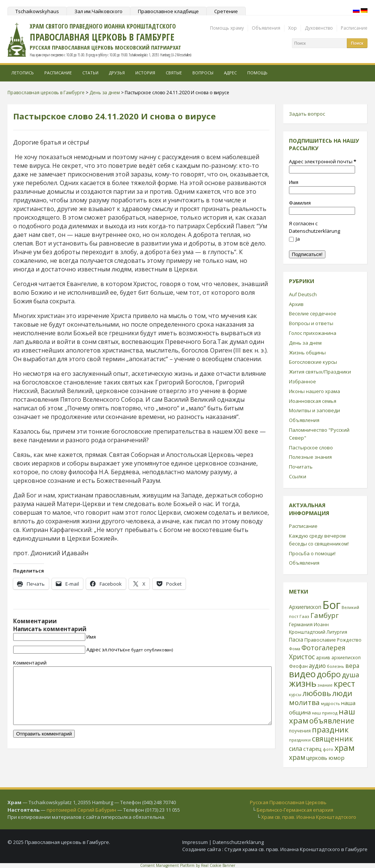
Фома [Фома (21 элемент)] (295, 649)
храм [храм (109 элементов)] (345, 748)
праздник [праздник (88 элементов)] (330, 729)
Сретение (226, 11)
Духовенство (319, 28)
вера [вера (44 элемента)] (352, 666)
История (145, 73)
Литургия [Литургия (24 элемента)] (337, 632)
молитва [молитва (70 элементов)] (304, 702)
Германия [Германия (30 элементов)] (301, 624)
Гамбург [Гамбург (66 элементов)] (324, 615)
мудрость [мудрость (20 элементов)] (330, 704)
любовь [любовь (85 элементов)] (317, 693)
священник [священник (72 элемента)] (332, 739)
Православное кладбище (168, 11)
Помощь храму (227, 28)
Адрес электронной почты (323, 161)
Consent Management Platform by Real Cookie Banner (188, 865)
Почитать (301, 467)
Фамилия (300, 203)
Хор (293, 28)
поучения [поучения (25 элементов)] (300, 731)
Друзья (117, 73)
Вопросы (203, 73)
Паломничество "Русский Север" (319, 434)
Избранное (302, 381)
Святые (174, 73)
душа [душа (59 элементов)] (351, 675)
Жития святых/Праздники (320, 372)
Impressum (195, 842)
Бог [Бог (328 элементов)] (331, 605)
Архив (296, 304)
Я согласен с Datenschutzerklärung (315, 227)
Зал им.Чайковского (98, 11)
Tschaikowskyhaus (37, 11)
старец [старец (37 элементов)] (312, 749)
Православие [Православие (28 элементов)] (320, 640)
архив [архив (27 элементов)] (323, 657)
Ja (294, 239)
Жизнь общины (307, 353)
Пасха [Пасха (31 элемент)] (296, 640)
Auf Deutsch (303, 294)
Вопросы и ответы (311, 323)
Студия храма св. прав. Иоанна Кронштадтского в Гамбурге (296, 849)
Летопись (23, 73)
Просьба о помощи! (312, 553)
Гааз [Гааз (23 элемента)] (304, 616)
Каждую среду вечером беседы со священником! (319, 540)
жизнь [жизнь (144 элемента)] (303, 683)
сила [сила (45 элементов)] (296, 749)
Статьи (90, 73)
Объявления (266, 28)
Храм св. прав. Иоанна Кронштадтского (309, 817)
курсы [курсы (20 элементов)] (295, 695)
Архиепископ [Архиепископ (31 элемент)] (305, 607)
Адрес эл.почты (130, 649)
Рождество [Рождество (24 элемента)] (349, 640)
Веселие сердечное (313, 313)
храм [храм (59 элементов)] (297, 757)
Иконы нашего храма (315, 391)
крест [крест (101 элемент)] (344, 683)
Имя (91, 637)
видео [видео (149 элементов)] (302, 674)
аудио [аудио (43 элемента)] (317, 666)
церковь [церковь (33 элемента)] (317, 758)
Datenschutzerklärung (238, 842)
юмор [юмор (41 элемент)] (336, 758)
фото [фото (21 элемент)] (328, 749)
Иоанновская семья (313, 401)
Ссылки (298, 476)
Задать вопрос (307, 114)
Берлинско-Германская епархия (295, 810)
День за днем (305, 343)
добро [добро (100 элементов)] (329, 674)
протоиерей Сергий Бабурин (81, 810)
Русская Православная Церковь (288, 802)
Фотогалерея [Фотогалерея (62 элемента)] (323, 648)
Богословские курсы (313, 362)
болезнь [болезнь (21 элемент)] (336, 666)
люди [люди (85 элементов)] (342, 693)
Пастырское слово (311, 448)
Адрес (230, 73)
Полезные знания (310, 457)
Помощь (257, 73)
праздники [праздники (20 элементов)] (300, 740)
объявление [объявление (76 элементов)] (332, 721)
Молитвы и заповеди (315, 410)
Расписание (354, 28)
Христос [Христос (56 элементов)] (302, 657)
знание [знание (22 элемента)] (325, 685)
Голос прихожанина (313, 333)
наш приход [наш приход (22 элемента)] (325, 713)
